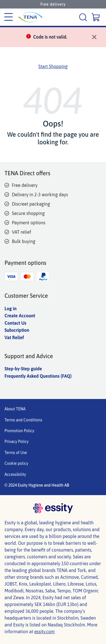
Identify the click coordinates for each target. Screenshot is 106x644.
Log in (11, 309)
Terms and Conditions (23, 420)
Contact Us (15, 323)
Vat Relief (14, 337)
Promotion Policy (19, 431)
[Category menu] (8, 17)
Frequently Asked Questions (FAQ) (38, 376)
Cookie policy (16, 463)
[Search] (84, 17)
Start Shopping (53, 66)
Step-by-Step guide (23, 369)
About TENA (15, 409)
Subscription (17, 330)
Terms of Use (16, 453)
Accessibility (15, 474)
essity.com (44, 632)
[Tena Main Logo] (28, 17)
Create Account (20, 316)
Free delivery (53, 4)
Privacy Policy (17, 442)
